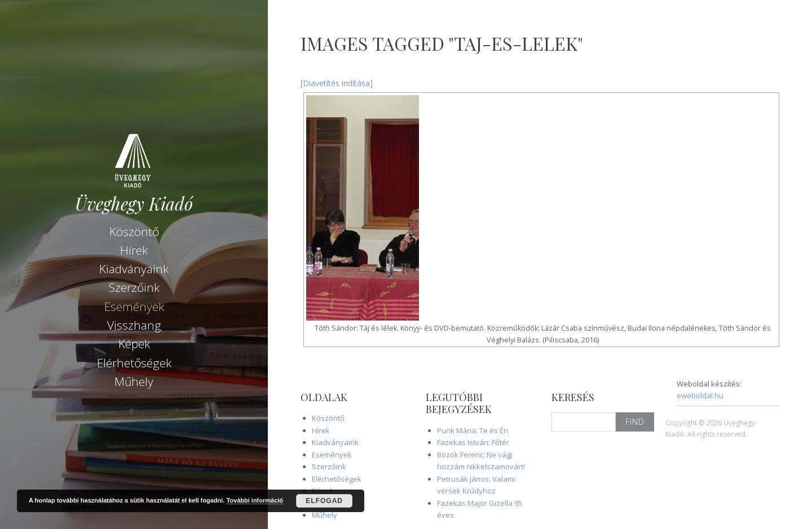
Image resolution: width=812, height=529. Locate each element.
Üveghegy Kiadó (134, 204)
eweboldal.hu (700, 395)
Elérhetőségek (134, 363)
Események (134, 306)
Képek (134, 344)
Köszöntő (134, 232)
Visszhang (134, 325)
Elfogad (324, 501)
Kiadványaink (134, 269)
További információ (255, 500)
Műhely (134, 381)
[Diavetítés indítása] (337, 83)
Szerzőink (134, 287)
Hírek (134, 250)
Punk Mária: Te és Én (473, 430)
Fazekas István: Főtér (473, 442)
